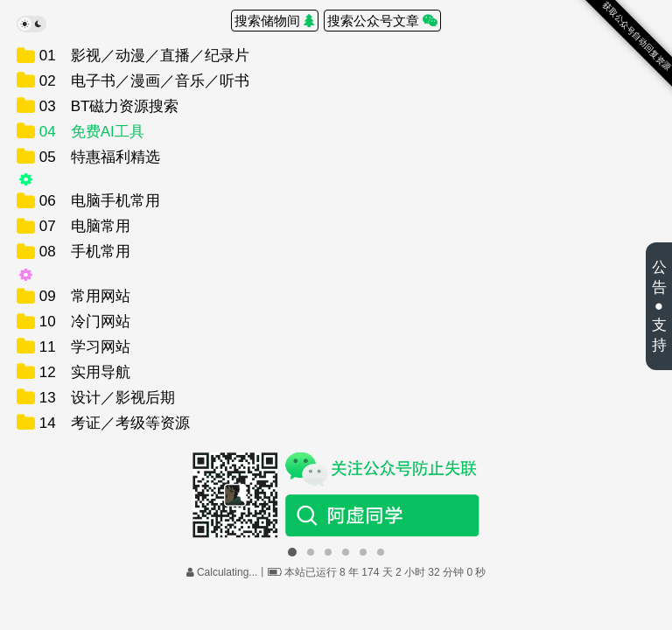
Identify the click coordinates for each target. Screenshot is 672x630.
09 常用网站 (83, 296)
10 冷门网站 (83, 322)
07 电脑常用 (83, 226)
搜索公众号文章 (382, 21)
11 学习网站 (83, 347)
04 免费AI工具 (90, 132)
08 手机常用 (83, 252)
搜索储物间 (275, 21)
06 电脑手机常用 (98, 201)
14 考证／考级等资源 (112, 423)
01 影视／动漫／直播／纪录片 (142, 56)
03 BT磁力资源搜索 (107, 106)
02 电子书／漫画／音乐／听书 (142, 81)
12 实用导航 (83, 372)
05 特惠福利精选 (98, 157)
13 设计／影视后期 (105, 398)
